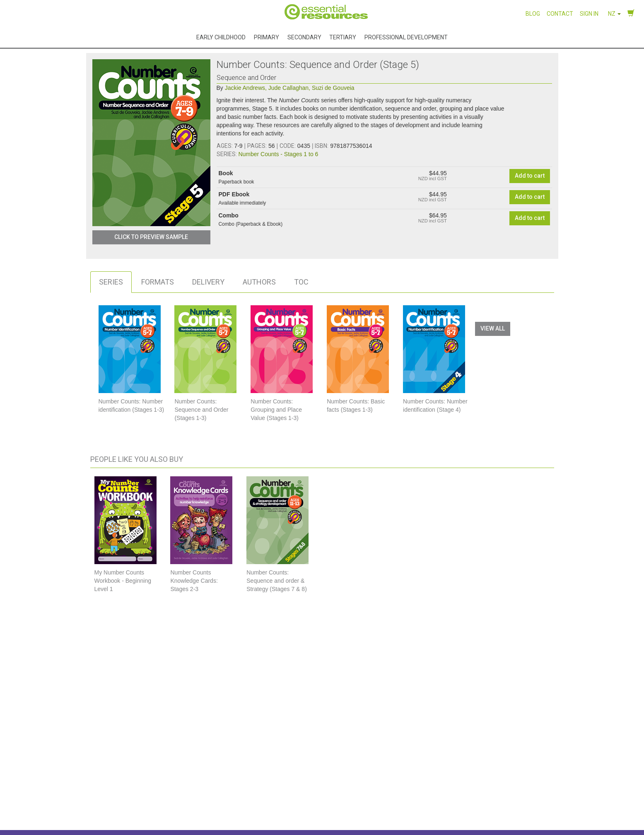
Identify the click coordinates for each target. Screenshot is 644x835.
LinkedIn (503, 827)
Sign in (589, 14)
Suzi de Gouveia (333, 88)
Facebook (506, 812)
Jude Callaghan (289, 88)
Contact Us (501, 775)
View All (493, 328)
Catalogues (185, 812)
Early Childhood (221, 37)
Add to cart (530, 176)
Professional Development (406, 37)
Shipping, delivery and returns (366, 787)
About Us (182, 775)
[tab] (111, 282)
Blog (533, 14)
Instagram (506, 797)
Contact (560, 14)
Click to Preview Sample (151, 237)
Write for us (344, 799)
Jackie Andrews (246, 88)
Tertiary (343, 37)
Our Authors (186, 799)
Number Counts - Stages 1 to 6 (278, 154)
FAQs (335, 775)
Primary (267, 37)
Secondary (304, 37)
